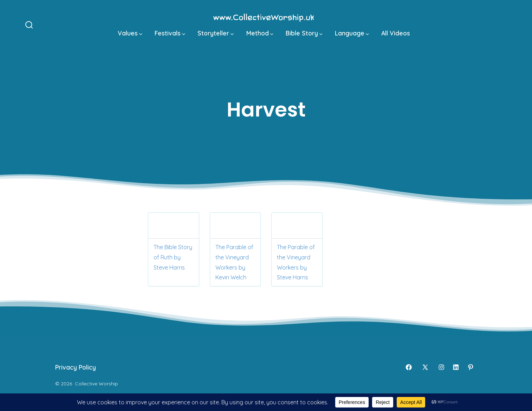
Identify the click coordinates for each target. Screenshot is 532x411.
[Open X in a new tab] (425, 367)
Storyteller (216, 33)
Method (260, 33)
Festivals (170, 33)
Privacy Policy (76, 367)
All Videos (396, 33)
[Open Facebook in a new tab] (409, 367)
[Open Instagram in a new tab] (441, 367)
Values (130, 33)
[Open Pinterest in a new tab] (471, 367)
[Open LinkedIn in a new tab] (456, 367)
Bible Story (304, 33)
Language (352, 33)
